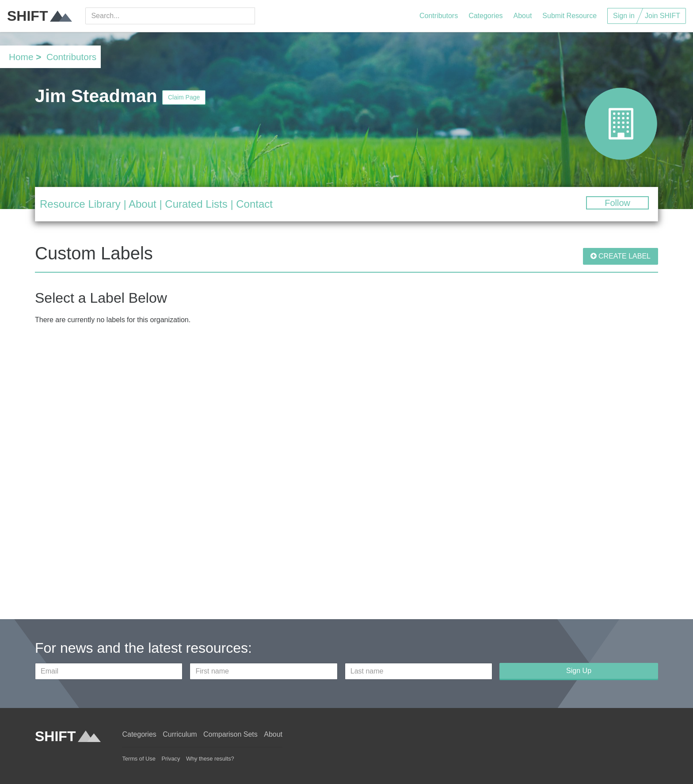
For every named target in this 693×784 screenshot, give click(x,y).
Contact (254, 204)
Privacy (171, 759)
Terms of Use (139, 759)
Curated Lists (196, 204)
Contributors (439, 16)
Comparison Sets (230, 734)
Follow (617, 203)
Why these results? (210, 759)
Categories (485, 16)
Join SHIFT (663, 16)
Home (21, 57)
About (523, 16)
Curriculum (180, 734)
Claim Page (184, 97)
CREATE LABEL (621, 256)
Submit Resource (569, 16)
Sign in (624, 16)
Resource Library (80, 204)
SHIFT (40, 16)
